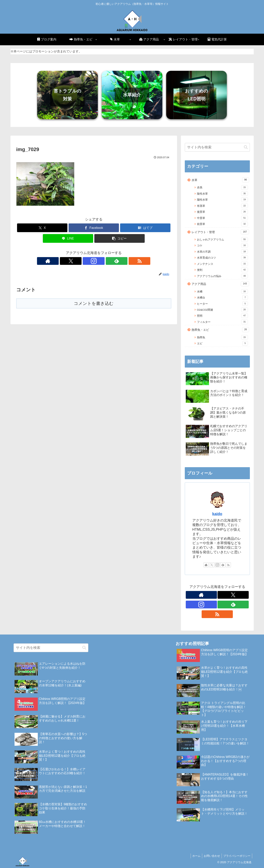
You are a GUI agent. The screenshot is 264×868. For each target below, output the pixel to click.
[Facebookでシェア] (94, 228)
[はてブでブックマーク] (145, 228)
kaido (217, 514)
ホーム (194, 856)
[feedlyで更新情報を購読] (103, 261)
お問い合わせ (211, 856)
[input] (217, 147)
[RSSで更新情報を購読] (112, 261)
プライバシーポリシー (236, 856)
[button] (120, 238)
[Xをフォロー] (85, 261)
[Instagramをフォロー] (94, 261)
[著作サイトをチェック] (76, 261)
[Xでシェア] (42, 228)
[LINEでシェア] (68, 238)
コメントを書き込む (94, 303)
